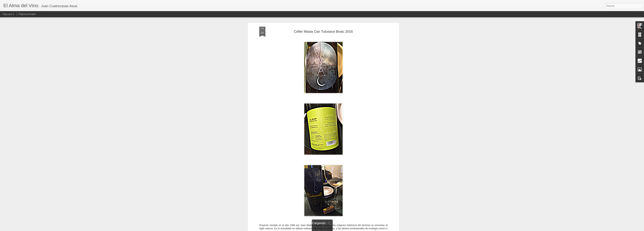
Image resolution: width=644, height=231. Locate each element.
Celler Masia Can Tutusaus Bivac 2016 (323, 19)
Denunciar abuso (347, 229)
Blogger (335, 229)
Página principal (27, 14)
